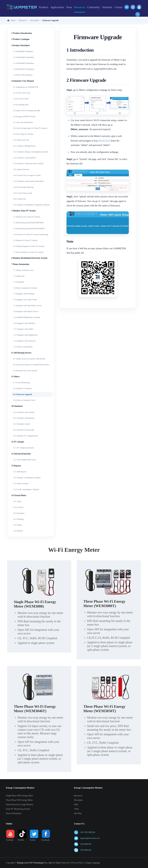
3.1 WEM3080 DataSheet (23, 51)
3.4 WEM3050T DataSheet (24, 69)
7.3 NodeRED (19, 282)
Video (77, 809)
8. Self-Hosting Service (21, 353)
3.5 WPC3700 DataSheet (23, 75)
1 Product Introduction (22, 33)
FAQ (76, 805)
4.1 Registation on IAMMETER (26, 87)
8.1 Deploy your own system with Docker (29, 359)
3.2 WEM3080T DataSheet (24, 57)
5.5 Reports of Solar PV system (25, 240)
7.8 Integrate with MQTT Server (26, 311)
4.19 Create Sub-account (23, 193)
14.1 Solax (17, 501)
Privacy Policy (77, 863)
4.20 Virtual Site (19, 199)
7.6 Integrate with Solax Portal (25, 300)
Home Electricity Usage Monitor (20, 805)
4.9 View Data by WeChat (23, 134)
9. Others (15, 377)
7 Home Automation (20, 264)
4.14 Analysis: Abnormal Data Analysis (28, 163)
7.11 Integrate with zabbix (23, 329)
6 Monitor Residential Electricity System (29, 258)
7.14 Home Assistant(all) (23, 347)
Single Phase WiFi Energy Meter (20, 796)
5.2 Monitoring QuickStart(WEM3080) (28, 223)
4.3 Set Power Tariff (21, 99)
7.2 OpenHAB (19, 276)
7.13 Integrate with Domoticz (25, 341)
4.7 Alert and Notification (23, 122)
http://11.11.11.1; (102, 141)
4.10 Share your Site (21, 140)
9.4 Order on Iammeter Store (24, 400)
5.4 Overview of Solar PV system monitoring (31, 234)
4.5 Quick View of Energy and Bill (27, 110)
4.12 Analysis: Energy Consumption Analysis (31, 152)
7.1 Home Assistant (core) (23, 270)
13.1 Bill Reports (20, 472)
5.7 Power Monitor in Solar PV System (28, 252)
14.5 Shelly (18, 525)
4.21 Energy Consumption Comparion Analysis (31, 205)
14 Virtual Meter (19, 495)
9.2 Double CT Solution (22, 388)
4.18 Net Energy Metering (23, 187)
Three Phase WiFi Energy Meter (19, 800)
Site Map (78, 813)
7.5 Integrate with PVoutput (24, 294)
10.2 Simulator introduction (24, 418)
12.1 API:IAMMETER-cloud (24, 460)
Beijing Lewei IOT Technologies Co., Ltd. (34, 863)
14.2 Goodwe (18, 507)
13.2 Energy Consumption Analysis (27, 478)
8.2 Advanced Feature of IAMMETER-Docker (31, 365)
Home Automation (14, 813)
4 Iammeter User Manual (23, 81)
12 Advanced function (21, 454)
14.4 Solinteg (18, 519)
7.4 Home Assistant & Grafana (25, 288)
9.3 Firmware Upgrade (23, 394)
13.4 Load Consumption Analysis (26, 489)
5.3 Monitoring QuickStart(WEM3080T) (29, 228)
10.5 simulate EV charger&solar (26, 436)
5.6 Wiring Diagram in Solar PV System (29, 246)
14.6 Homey (18, 531)
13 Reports (16, 466)
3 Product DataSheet (21, 45)
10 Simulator (17, 406)
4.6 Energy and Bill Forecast (24, 116)
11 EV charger (18, 442)
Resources (78, 796)
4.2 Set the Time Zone (22, 93)
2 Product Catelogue (20, 39)
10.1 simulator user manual (24, 412)
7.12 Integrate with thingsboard (25, 335)
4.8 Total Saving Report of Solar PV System (30, 128)
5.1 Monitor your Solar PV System (27, 217)
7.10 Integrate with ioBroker (24, 323)
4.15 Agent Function (21, 169)
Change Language (92, 863)
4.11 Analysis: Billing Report (24, 146)
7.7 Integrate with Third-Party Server (27, 305)
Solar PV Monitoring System (18, 809)
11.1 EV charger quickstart (23, 448)
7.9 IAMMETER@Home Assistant (27, 317)
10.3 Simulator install (21, 424)
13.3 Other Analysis (21, 483)
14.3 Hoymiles (19, 513)
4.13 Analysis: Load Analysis (24, 158)
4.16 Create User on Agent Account (27, 175)
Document (78, 800)
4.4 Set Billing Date (21, 105)
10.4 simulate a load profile (24, 430)
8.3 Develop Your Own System (25, 371)
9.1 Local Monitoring (21, 382)
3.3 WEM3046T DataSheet (24, 63)
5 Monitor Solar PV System (23, 211)
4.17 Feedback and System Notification (28, 181)
